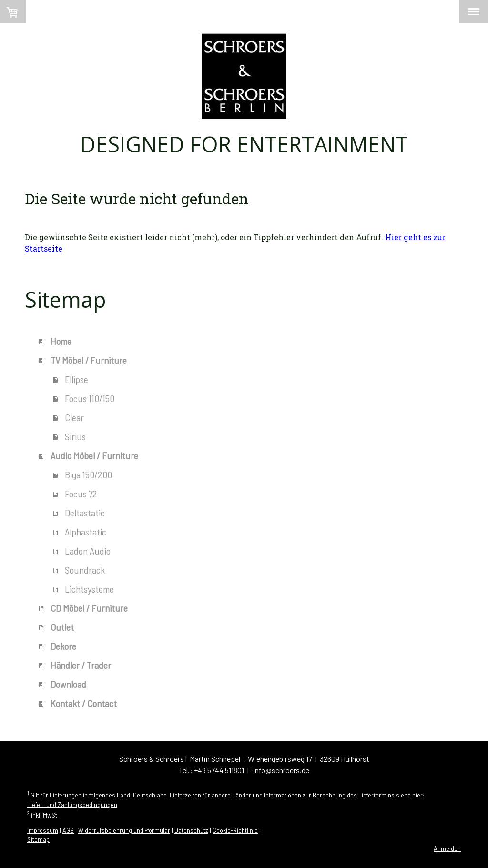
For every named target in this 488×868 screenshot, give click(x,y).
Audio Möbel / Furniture (94, 455)
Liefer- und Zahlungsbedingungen (72, 805)
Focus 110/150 (90, 398)
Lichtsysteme (89, 589)
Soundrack (85, 570)
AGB (68, 830)
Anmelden (447, 848)
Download (68, 684)
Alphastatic (86, 532)
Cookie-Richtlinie (235, 830)
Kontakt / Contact (84, 703)
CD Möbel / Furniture (89, 608)
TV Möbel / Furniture (89, 360)
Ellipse (76, 379)
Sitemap (38, 839)
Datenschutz (191, 830)
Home (61, 341)
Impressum (43, 830)
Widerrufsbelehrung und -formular (124, 830)
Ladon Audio (88, 551)
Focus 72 (81, 494)
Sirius (75, 436)
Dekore (63, 646)
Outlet (62, 627)
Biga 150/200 (88, 474)
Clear (74, 417)
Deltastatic (85, 513)
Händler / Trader (81, 665)
